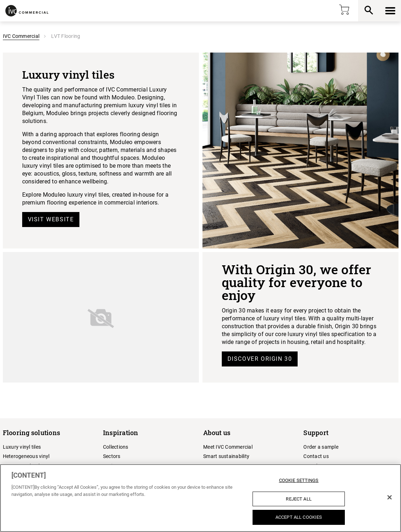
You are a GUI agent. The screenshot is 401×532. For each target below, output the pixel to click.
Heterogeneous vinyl (26, 456)
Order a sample (321, 447)
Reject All (299, 499)
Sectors (112, 456)
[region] (200, 498)
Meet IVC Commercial (228, 447)
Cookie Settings (299, 480)
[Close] (390, 497)
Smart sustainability (226, 456)
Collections (116, 447)
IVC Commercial (21, 36)
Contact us (316, 456)
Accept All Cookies (299, 517)
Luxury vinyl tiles (22, 447)
